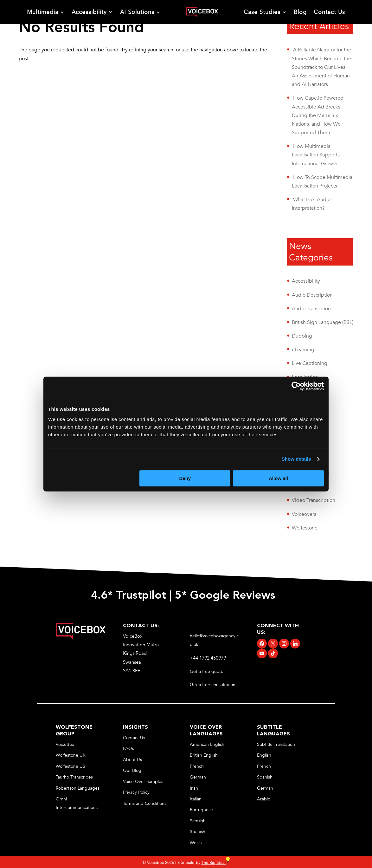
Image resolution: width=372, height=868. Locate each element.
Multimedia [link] (43, 12)
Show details (296, 459)
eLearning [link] (303, 350)
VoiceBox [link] (65, 744)
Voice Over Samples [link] (143, 782)
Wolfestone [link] (305, 528)
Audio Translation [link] (311, 309)
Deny (185, 478)
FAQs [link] (128, 749)
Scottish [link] (198, 821)
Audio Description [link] (312, 295)
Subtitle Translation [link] (276, 744)
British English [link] (204, 755)
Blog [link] (300, 12)
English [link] (264, 755)
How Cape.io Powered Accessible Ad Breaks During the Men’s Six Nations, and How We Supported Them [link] (318, 115)
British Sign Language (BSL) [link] (323, 322)
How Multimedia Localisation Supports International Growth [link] (316, 155)
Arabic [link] (263, 799)
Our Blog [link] (132, 770)
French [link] (197, 766)
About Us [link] (132, 760)
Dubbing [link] (302, 336)
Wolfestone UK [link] (71, 755)
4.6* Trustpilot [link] (128, 596)
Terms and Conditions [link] (145, 803)
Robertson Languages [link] (78, 788)
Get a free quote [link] (207, 671)
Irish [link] (194, 788)
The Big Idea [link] (216, 863)
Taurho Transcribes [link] (74, 777)
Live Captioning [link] (310, 363)
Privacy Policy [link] (136, 792)
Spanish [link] (198, 832)
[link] (202, 12)
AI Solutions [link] (137, 12)
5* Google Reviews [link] (227, 596)
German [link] (198, 777)
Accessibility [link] (89, 12)
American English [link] (207, 744)
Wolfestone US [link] (71, 766)
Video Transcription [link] (314, 500)
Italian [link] (196, 799)
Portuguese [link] (201, 810)
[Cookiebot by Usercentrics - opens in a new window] (296, 386)
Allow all (278, 478)
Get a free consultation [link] (213, 685)
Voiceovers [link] (304, 514)
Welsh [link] (196, 843)
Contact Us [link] (329, 12)
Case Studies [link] (262, 12)
